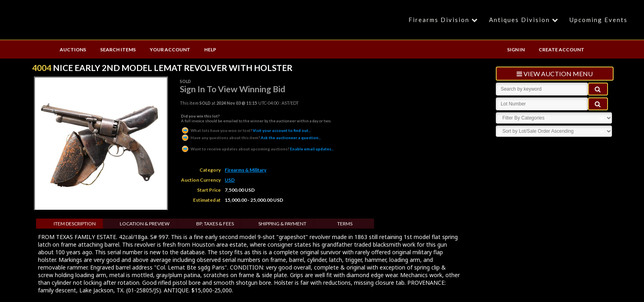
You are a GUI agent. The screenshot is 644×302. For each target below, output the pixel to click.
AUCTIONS (73, 50)
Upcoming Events (599, 20)
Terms (345, 224)
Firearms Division (444, 20)
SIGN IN (516, 50)
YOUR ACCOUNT (170, 50)
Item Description (75, 224)
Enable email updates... (257, 149)
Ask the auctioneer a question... (251, 138)
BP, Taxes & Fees (215, 224)
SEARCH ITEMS (118, 50)
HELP (210, 50)
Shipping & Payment (282, 224)
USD (230, 180)
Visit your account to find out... (246, 130)
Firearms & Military (246, 170)
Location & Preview (145, 224)
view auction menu (555, 74)
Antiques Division (525, 20)
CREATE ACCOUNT (561, 50)
